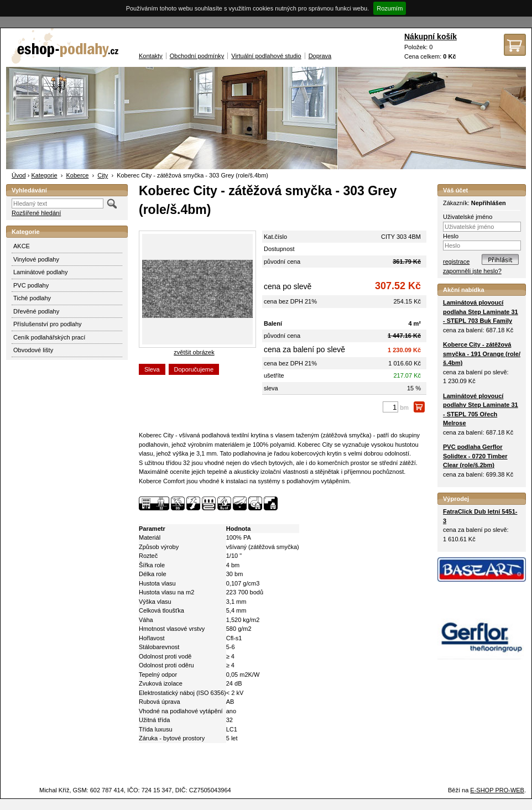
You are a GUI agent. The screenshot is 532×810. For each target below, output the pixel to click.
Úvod (19, 175)
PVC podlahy (31, 285)
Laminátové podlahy (40, 272)
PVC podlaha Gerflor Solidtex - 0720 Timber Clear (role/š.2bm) (475, 456)
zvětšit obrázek (194, 352)
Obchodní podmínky (197, 56)
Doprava (320, 56)
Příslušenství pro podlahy (48, 324)
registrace (456, 262)
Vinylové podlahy (36, 259)
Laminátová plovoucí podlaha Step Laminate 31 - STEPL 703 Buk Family (481, 312)
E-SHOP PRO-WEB (497, 790)
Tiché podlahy (32, 298)
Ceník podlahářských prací (49, 337)
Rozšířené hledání (36, 213)
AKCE (22, 246)
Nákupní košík (431, 36)
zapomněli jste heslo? (472, 271)
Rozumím (390, 8)
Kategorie (44, 175)
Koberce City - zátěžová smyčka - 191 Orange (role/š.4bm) (482, 354)
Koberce (77, 175)
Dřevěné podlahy (36, 311)
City (103, 175)
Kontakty (151, 56)
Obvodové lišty (33, 350)
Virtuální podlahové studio (266, 56)
